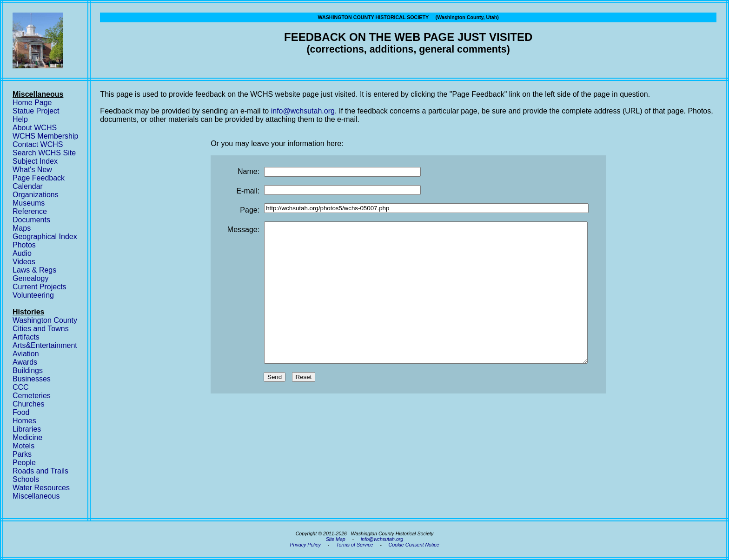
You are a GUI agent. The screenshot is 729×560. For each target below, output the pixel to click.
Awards (25, 362)
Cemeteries (32, 396)
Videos (24, 262)
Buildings (28, 370)
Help (20, 119)
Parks (22, 454)
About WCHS (35, 128)
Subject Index (35, 161)
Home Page (32, 103)
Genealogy (30, 278)
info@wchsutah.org (303, 111)
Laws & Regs (34, 270)
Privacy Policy (305, 545)
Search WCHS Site (44, 153)
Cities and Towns (41, 329)
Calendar (28, 186)
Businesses (32, 379)
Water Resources (41, 488)
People (24, 463)
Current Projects (40, 287)
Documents (31, 220)
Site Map (336, 539)
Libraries (27, 429)
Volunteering (33, 295)
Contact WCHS (38, 144)
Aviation (26, 354)
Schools (26, 479)
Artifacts (26, 337)
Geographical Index (45, 237)
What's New (32, 170)
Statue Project (36, 111)
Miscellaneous (36, 496)
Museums (29, 203)
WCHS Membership (45, 136)
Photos (24, 245)
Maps (22, 228)
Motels (23, 446)
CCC (21, 387)
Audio (22, 253)
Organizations (36, 195)
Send (275, 405)
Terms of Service (355, 545)
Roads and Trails (40, 471)
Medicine (27, 437)
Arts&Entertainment (45, 345)
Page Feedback (39, 178)
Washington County (45, 320)
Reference (30, 211)
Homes (24, 421)
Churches (28, 404)
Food (21, 412)
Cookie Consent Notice (414, 545)
